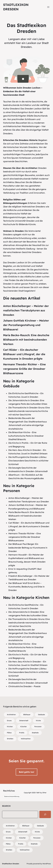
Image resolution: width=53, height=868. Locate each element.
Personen (38, 727)
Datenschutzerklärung (12, 796)
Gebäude (41, 715)
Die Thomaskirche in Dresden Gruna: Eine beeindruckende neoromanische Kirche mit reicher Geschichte (29, 411)
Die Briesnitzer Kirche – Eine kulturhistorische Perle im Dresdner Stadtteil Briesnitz (26, 436)
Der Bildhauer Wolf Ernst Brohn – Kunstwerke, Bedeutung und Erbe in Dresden (26, 587)
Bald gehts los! (27, 772)
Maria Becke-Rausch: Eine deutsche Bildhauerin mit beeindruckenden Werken (26, 340)
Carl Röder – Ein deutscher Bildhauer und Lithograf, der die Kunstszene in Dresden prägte (24, 354)
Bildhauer (27, 715)
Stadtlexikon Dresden (11, 864)
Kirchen (10, 727)
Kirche (38, 721)
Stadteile (35, 733)
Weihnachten (26, 739)
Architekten (11, 715)
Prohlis (22, 733)
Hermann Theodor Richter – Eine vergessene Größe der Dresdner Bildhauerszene (24, 369)
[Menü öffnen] (48, 7)
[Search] (45, 814)
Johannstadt (24, 721)
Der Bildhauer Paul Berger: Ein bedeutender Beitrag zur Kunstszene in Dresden (28, 548)
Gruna (9, 721)
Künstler (24, 727)
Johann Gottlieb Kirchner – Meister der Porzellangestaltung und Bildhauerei (26, 325)
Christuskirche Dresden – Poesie (24, 686)
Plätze (9, 733)
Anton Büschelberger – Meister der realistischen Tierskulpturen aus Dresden (26, 310)
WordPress (47, 864)
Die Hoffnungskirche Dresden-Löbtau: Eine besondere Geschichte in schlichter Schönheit (28, 461)
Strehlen (10, 739)
